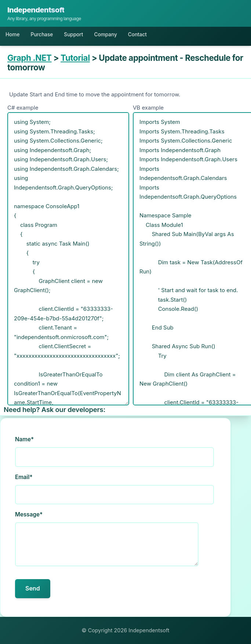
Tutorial (75, 58)
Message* (29, 514)
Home (12, 34)
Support (73, 34)
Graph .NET (30, 58)
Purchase (42, 34)
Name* (24, 439)
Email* (24, 477)
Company (105, 34)
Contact (137, 34)
